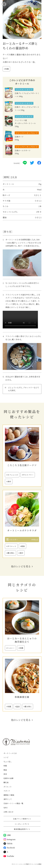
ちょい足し (8, 762)
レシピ (6, 757)
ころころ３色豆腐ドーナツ (22, 465)
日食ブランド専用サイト (22, 819)
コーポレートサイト (22, 824)
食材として (8, 799)
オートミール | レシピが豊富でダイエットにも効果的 (27, 864)
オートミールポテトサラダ (22, 530)
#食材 (9, 481)
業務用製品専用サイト (22, 829)
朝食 (5, 770)
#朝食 (22, 546)
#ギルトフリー (28, 475)
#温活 (17, 706)
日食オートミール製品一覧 (13, 803)
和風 (5, 766)
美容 (5, 774)
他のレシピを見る (21, 566)
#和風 (6, 69)
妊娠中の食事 (8, 778)
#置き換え (11, 553)
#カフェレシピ (12, 475)
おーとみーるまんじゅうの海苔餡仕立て (22, 640)
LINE (7, 835)
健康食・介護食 (9, 795)
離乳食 (6, 782)
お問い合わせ (8, 812)
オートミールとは (10, 753)
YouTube (9, 856)
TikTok (8, 844)
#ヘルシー (11, 648)
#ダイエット (11, 546)
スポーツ (7, 791)
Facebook (9, 848)
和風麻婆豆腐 (22, 697)
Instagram (10, 839)
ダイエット (8, 787)
